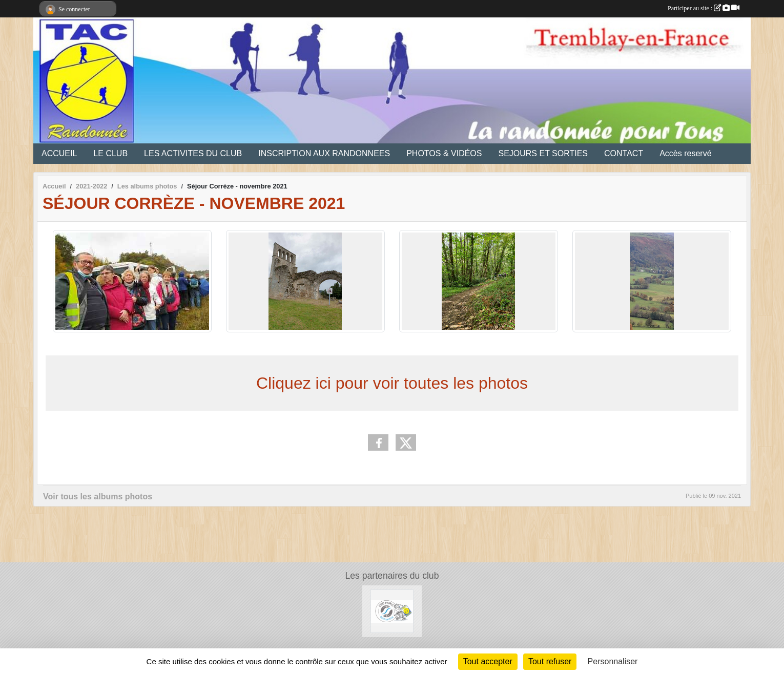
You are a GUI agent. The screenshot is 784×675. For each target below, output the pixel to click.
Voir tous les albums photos (98, 497)
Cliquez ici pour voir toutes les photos (392, 383)
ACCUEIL (59, 153)
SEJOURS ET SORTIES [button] (543, 153)
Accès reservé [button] (685, 153)
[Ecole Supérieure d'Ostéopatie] (392, 611)
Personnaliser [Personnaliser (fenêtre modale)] (613, 661)
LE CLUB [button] (110, 153)
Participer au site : (704, 8)
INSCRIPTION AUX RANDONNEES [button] (324, 153)
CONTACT (624, 153)
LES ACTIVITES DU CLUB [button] (193, 153)
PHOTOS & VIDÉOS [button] (444, 153)
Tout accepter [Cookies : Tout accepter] (488, 661)
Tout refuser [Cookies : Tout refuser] (550, 661)
